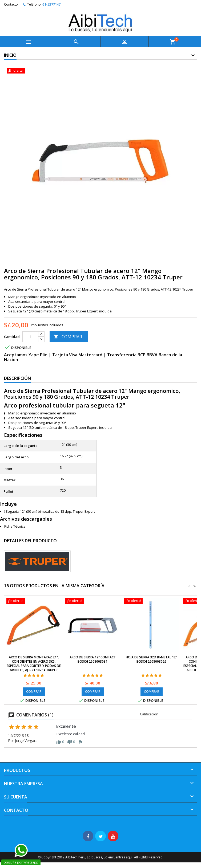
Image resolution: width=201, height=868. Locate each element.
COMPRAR (68, 337)
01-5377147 (51, 4)
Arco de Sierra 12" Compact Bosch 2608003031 (93, 659)
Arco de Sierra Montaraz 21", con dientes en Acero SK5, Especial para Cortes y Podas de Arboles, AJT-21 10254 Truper (34, 664)
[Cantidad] (30, 337)
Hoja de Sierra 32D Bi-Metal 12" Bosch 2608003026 (151, 659)
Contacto (11, 4)
